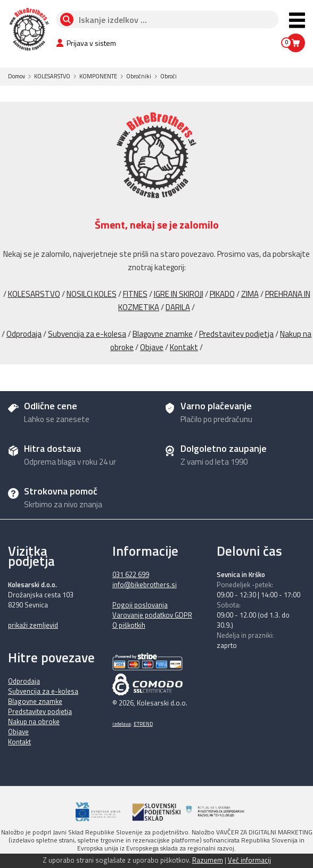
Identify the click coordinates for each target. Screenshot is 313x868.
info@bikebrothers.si (145, 585)
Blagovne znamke (163, 334)
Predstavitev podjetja (236, 334)
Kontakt (184, 347)
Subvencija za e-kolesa (87, 334)
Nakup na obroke (34, 721)
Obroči (168, 76)
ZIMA (250, 294)
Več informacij (249, 860)
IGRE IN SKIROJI (179, 294)
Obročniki (139, 76)
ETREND (143, 724)
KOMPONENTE (98, 76)
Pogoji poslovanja (140, 605)
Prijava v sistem (86, 43)
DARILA (178, 307)
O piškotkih (129, 625)
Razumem (208, 860)
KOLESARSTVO (52, 76)
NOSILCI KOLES (92, 294)
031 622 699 (131, 574)
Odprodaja (24, 334)
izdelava (122, 724)
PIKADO (222, 294)
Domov (17, 76)
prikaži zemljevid (33, 625)
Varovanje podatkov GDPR (152, 615)
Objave (152, 347)
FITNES (135, 294)
